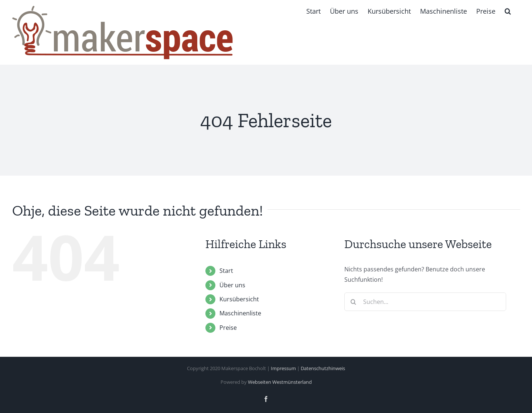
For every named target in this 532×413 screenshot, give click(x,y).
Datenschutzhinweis (323, 368)
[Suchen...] (425, 302)
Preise (228, 328)
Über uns (232, 285)
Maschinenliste (240, 313)
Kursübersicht (239, 299)
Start (226, 271)
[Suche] (354, 302)
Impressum (283, 368)
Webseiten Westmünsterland (280, 382)
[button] (508, 11)
